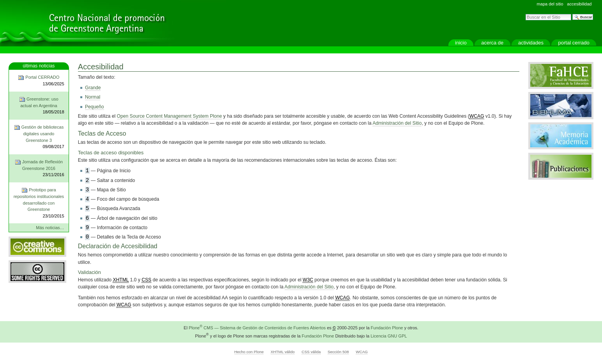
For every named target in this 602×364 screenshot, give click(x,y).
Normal (93, 97)
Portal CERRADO (574, 43)
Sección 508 (338, 352)
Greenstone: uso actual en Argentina (39, 106)
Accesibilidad (579, 4)
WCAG (362, 352)
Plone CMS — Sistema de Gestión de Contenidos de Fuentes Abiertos (257, 328)
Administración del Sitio (397, 123)
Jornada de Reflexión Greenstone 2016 (39, 169)
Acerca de (492, 43)
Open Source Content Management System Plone (170, 116)
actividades (531, 43)
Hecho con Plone (249, 352)
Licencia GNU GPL (389, 336)
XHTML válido (283, 352)
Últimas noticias (39, 66)
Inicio (461, 43)
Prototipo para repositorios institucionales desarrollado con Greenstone (39, 203)
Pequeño (95, 107)
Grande (93, 88)
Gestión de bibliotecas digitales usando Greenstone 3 (39, 137)
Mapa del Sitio (550, 4)
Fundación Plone (387, 328)
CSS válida (311, 352)
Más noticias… (50, 228)
